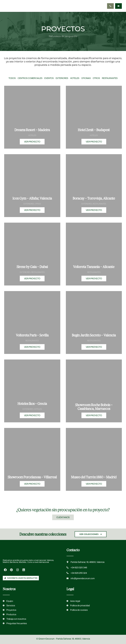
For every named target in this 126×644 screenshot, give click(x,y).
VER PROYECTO (32, 142)
